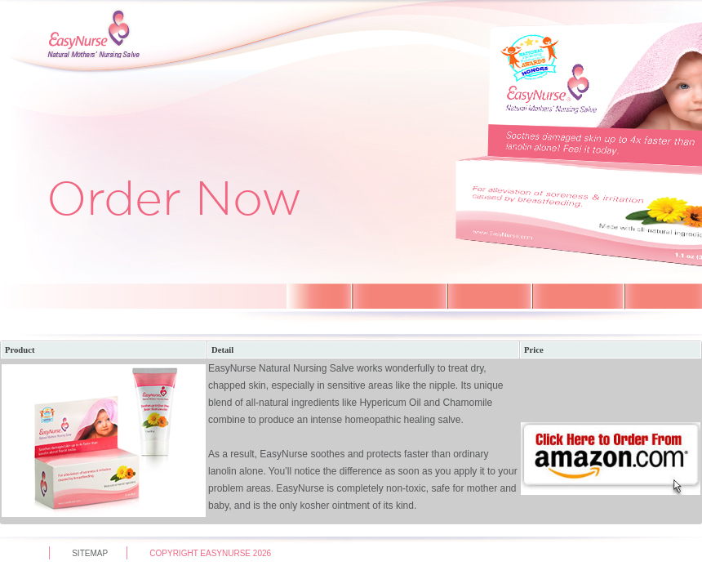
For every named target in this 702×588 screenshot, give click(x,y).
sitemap (90, 553)
